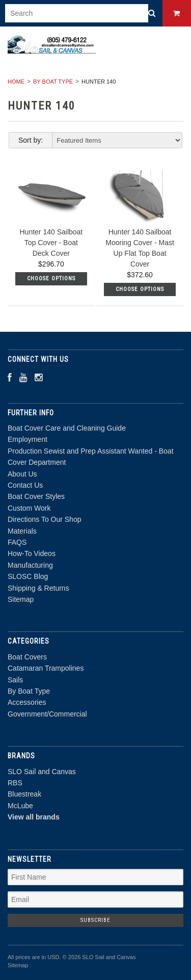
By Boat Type (53, 82)
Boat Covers (27, 657)
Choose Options (51, 279)
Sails (15, 680)
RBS (15, 783)
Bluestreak (24, 794)
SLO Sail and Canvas (42, 772)
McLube (20, 806)
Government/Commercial (47, 714)
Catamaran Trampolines (46, 668)
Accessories (27, 702)
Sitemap (21, 599)
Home (16, 82)
